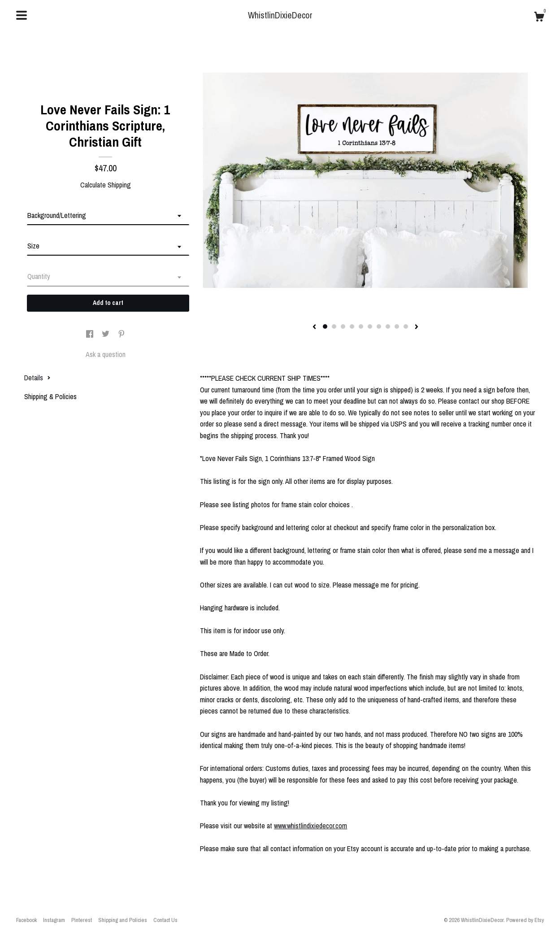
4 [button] (352, 326)
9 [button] (397, 326)
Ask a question (106, 354)
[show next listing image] (417, 327)
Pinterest (82, 920)
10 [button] (406, 326)
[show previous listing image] (314, 327)
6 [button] (370, 326)
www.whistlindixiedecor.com (310, 826)
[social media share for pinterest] (122, 335)
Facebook (26, 920)
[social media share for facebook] (91, 335)
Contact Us (165, 920)
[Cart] (539, 18)
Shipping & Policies (50, 396)
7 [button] (379, 326)
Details (37, 378)
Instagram (54, 920)
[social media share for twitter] (106, 335)
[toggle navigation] (22, 15)
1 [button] (325, 326)
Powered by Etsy (525, 920)
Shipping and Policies (123, 920)
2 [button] (334, 326)
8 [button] (388, 326)
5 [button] (361, 326)
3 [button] (343, 326)
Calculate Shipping (106, 185)
